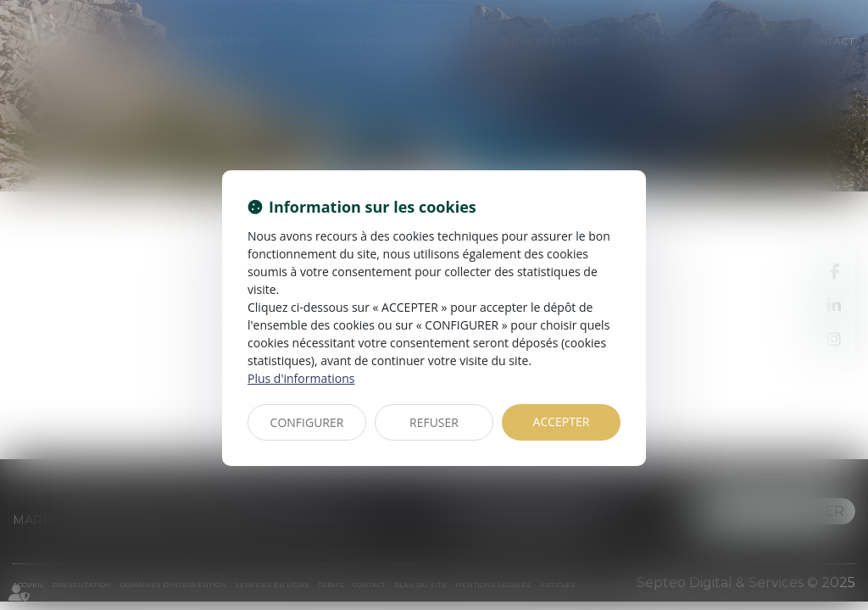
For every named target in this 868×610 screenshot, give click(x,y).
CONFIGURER (307, 422)
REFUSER (434, 422)
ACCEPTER (562, 421)
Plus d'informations (301, 378)
